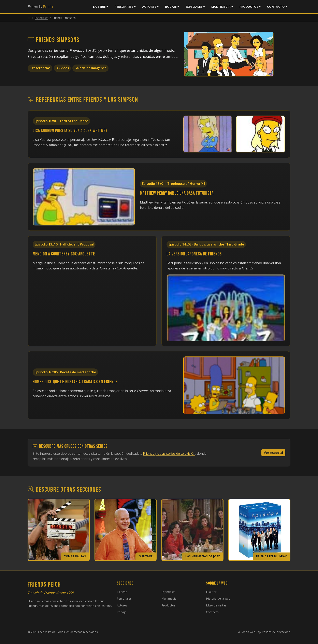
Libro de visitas (216, 605)
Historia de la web (218, 598)
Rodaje (171, 7)
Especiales (194, 7)
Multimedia (221, 7)
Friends (40, 7)
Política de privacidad (274, 632)
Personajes (124, 7)
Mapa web (247, 632)
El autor (211, 592)
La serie (99, 7)
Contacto (276, 7)
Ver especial (273, 453)
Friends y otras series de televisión (169, 453)
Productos (249, 7)
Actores (149, 7)
